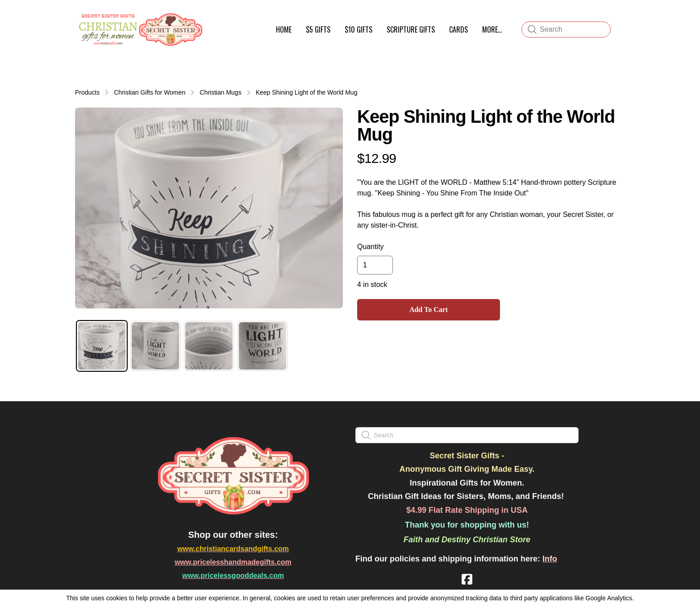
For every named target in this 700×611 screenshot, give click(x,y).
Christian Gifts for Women (150, 92)
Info (550, 559)
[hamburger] (214, 17)
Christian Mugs (220, 92)
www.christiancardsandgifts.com (233, 549)
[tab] (102, 346)
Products (87, 92)
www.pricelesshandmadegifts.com (233, 562)
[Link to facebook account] (467, 579)
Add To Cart (429, 310)
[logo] (139, 29)
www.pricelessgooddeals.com (233, 576)
